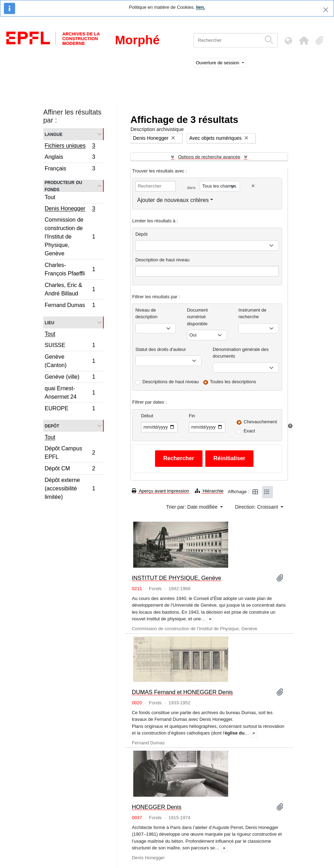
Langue (54, 134)
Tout (50, 197)
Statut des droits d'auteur (161, 349)
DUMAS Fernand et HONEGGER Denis (182, 692)
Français (70, 169)
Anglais (70, 158)
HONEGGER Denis (157, 807)
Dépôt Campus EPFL (70, 453)
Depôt (52, 426)
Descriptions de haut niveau (171, 382)
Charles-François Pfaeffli (70, 269)
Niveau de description (146, 314)
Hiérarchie (209, 491)
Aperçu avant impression (160, 491)
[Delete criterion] (253, 186)
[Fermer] (326, 10)
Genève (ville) (70, 378)
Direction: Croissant (257, 507)
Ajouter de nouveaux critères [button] (173, 200)
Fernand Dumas (70, 306)
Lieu (49, 322)
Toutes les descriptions (233, 382)
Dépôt (142, 234)
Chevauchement (260, 422)
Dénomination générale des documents (241, 353)
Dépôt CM (70, 469)
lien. (200, 7)
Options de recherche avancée (209, 157)
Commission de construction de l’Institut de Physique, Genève (70, 237)
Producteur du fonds (63, 186)
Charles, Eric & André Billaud (70, 289)
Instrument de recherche (252, 314)
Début (147, 416)
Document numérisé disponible (197, 317)
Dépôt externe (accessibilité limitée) (70, 488)
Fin (192, 416)
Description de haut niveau (162, 260)
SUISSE (70, 346)
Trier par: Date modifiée (192, 507)
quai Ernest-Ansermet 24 (70, 393)
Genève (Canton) (70, 361)
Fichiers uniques (70, 146)
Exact (249, 431)
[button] (304, 40)
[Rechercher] (227, 40)
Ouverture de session (218, 63)
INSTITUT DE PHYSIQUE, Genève (176, 578)
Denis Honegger (70, 209)
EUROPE (70, 409)
